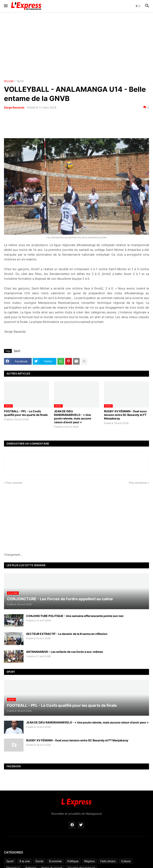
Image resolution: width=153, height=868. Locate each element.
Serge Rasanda (14, 107)
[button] (5, 6)
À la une (25, 861)
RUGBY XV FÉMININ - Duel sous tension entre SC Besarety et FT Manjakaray (125, 415)
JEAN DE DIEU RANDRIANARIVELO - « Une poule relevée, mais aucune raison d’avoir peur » (73, 417)
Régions (89, 861)
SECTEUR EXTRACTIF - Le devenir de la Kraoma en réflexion (67, 634)
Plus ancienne (138, 483)
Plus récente (14, 483)
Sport (20, 81)
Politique (73, 861)
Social (39, 861)
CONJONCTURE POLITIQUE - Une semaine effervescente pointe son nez (75, 616)
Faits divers (108, 861)
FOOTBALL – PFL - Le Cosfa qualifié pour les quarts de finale (26, 413)
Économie (55, 861)
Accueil (9, 81)
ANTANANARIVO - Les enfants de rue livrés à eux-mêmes (65, 652)
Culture (126, 861)
